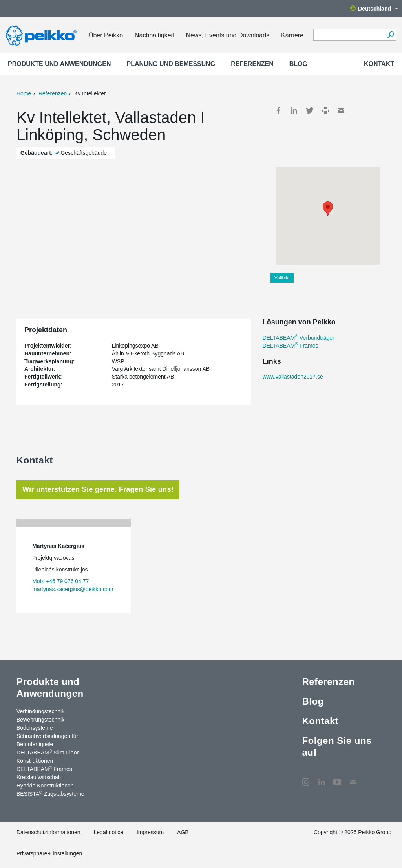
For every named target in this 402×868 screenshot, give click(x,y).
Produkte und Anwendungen (59, 64)
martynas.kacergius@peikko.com (73, 589)
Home (24, 93)
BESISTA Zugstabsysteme (50, 793)
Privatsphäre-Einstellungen (49, 853)
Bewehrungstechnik (40, 720)
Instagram (306, 778)
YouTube (337, 778)
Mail (341, 110)
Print (325, 110)
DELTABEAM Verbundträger (299, 338)
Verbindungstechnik (40, 711)
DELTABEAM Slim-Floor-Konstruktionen (48, 756)
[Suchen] (390, 35)
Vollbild (282, 278)
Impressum (150, 832)
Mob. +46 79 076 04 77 (60, 581)
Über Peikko (106, 35)
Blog (298, 64)
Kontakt (379, 64)
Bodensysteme (35, 728)
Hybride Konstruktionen (45, 786)
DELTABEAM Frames (291, 346)
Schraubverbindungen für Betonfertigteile (47, 740)
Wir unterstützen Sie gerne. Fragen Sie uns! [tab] (98, 489)
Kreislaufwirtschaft (39, 777)
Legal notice (109, 832)
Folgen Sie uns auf (337, 746)
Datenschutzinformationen (48, 832)
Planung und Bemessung (171, 64)
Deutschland (374, 9)
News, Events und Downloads (228, 35)
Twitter (310, 110)
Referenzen (252, 64)
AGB (183, 832)
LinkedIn (294, 110)
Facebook (278, 110)
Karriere (292, 35)
